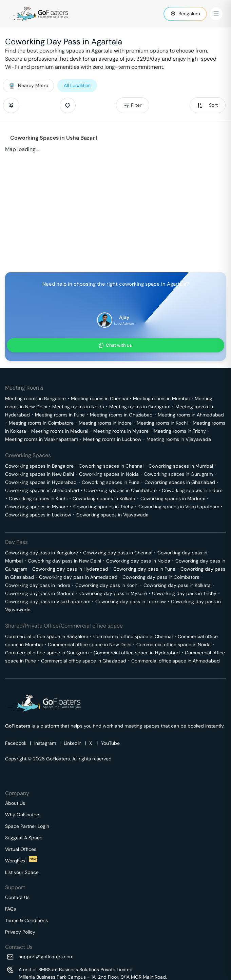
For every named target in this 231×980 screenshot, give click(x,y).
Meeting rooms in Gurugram (140, 407)
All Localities (77, 85)
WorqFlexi (21, 861)
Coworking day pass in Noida (138, 561)
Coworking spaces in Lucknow (38, 515)
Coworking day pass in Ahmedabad (78, 577)
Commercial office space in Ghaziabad (84, 661)
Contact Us (17, 897)
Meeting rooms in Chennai (99, 399)
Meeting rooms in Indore (105, 423)
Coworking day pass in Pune (144, 569)
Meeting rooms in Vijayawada (179, 439)
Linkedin (73, 743)
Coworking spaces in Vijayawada (112, 515)
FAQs (11, 909)
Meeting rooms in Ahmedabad (191, 415)
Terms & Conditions (26, 920)
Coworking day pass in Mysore (113, 593)
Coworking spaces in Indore (192, 490)
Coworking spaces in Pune (111, 482)
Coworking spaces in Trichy (103, 507)
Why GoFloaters (23, 815)
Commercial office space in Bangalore (47, 636)
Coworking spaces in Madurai (173, 498)
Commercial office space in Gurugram (47, 653)
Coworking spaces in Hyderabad (41, 482)
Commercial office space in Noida (174, 645)
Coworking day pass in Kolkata (177, 585)
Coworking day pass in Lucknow (131, 601)
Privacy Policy (20, 932)
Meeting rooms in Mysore (121, 431)
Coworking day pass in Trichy (184, 593)
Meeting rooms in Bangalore (35, 399)
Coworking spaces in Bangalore (39, 466)
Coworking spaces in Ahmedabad (42, 490)
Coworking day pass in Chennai (118, 553)
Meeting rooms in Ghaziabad (121, 415)
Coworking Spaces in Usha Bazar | (54, 138)
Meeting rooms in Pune (60, 415)
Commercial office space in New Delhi (90, 645)
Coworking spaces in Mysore (37, 507)
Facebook (16, 743)
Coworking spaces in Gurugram (178, 474)
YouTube (110, 743)
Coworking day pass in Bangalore (42, 553)
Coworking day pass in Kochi (107, 585)
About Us (15, 803)
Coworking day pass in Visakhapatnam (48, 601)
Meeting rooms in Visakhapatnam (42, 439)
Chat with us (116, 345)
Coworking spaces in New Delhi (40, 474)
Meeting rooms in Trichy (180, 431)
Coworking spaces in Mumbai (181, 466)
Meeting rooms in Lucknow (112, 439)
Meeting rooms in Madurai (60, 431)
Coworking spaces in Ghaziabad (180, 482)
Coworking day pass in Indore (38, 585)
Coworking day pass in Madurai (40, 593)
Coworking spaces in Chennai (111, 466)
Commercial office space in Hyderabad (137, 653)
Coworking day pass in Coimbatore (161, 577)
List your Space (22, 872)
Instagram (45, 743)
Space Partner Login (27, 826)
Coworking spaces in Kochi (38, 498)
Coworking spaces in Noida (109, 474)
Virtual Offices (21, 849)
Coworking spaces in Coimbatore (120, 490)
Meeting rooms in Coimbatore (41, 423)
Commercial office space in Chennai (133, 636)
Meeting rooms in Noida (78, 407)
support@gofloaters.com (46, 957)
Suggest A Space (24, 838)
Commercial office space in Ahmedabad (176, 661)
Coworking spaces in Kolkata (104, 498)
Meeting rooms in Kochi (162, 423)
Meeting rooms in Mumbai (161, 399)
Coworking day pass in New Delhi (64, 561)
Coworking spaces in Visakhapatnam (179, 507)
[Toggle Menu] (216, 14)
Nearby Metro (28, 85)
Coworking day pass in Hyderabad (70, 569)
